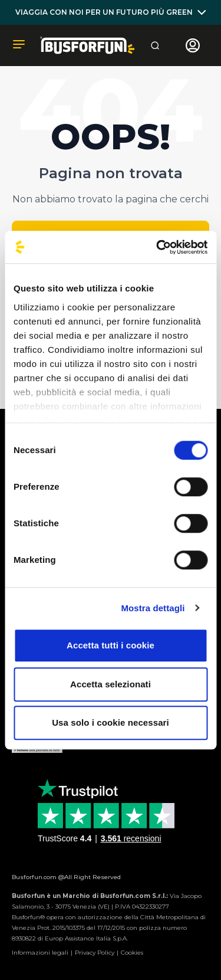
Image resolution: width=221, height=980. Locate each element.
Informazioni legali (40, 953)
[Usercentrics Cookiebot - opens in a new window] (157, 247)
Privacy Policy (95, 953)
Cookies (132, 953)
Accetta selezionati (111, 684)
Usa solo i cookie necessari (111, 722)
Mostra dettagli (153, 608)
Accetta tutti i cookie (111, 645)
